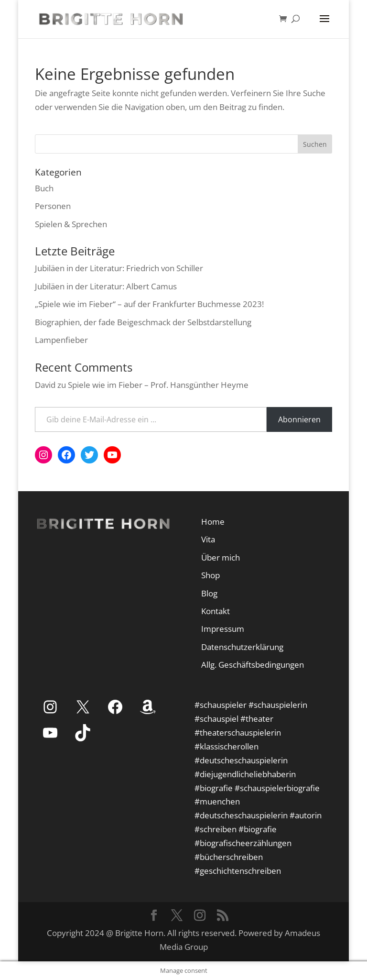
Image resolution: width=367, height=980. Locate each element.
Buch (44, 188)
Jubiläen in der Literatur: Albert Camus (106, 286)
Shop (210, 575)
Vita (208, 539)
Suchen (315, 144)
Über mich (221, 557)
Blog (209, 593)
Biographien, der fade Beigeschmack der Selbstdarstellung (143, 322)
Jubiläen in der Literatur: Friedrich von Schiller (119, 268)
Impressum (223, 629)
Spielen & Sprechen (71, 224)
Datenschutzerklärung (242, 647)
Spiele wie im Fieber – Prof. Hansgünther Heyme (158, 385)
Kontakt (216, 611)
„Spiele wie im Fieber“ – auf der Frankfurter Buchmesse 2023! (149, 304)
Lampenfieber (61, 340)
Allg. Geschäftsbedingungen (253, 665)
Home (213, 522)
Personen (53, 206)
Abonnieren (299, 419)
